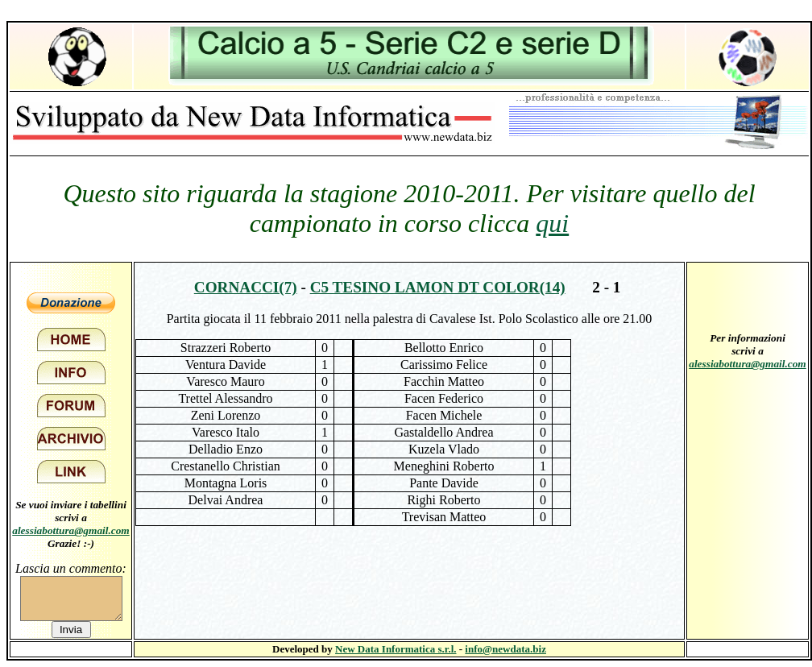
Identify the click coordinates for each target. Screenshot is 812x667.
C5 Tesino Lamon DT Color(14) (438, 287)
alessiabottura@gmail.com (71, 530)
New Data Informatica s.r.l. (396, 649)
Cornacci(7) (246, 287)
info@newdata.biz (505, 649)
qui (552, 223)
